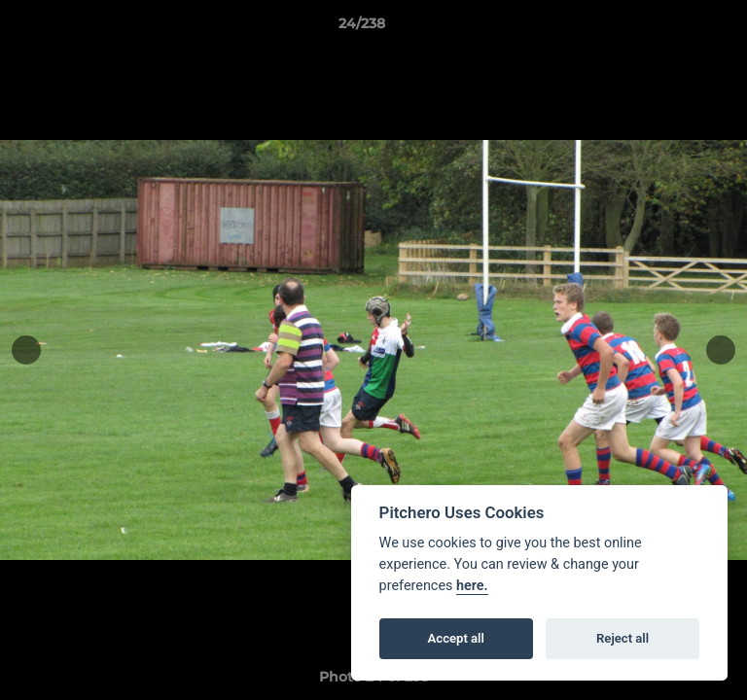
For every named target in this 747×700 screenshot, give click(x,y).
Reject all (622, 638)
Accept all (456, 638)
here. (472, 586)
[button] (677, 28)
